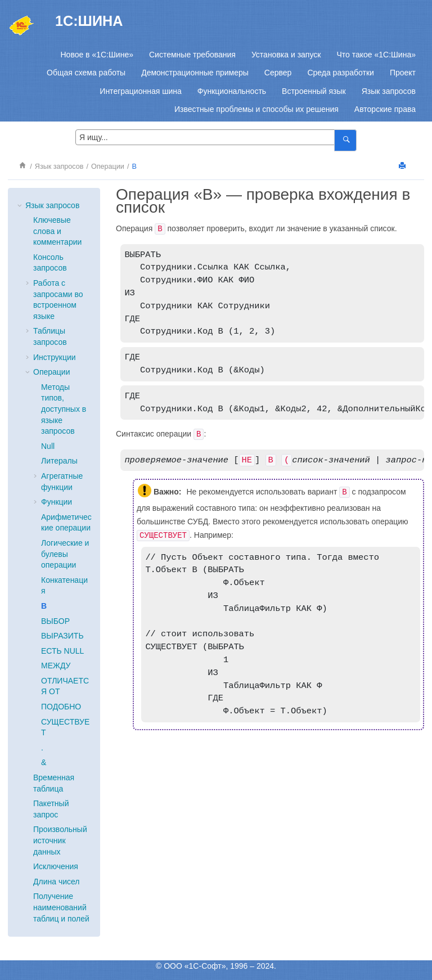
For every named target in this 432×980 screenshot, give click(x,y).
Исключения (56, 866)
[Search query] (216, 137)
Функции (57, 502)
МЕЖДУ (56, 666)
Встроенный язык (314, 91)
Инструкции (55, 357)
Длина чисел (56, 882)
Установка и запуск (286, 55)
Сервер (278, 73)
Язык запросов (389, 91)
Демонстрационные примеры (195, 73)
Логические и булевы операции (65, 554)
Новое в (97, 55)
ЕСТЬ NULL (62, 651)
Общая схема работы (86, 73)
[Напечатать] (403, 166)
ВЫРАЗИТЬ (62, 636)
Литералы (59, 461)
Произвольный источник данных (60, 840)
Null (48, 446)
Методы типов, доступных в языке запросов (64, 409)
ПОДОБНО (61, 707)
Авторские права (385, 109)
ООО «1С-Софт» (195, 966)
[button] (21, 206)
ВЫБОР (55, 621)
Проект (403, 73)
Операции (108, 167)
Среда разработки (340, 73)
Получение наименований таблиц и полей (61, 907)
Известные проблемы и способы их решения (256, 109)
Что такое (376, 55)
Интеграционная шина (140, 91)
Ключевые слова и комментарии (57, 231)
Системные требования (192, 55)
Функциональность (232, 91)
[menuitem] (97, 55)
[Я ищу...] (345, 140)
